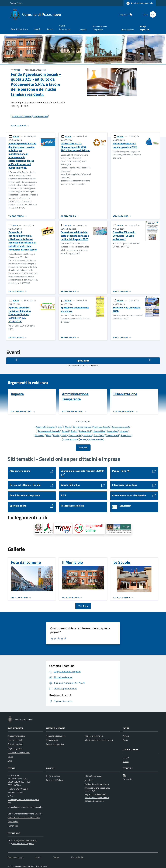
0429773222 (22, 789)
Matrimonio (39, 435)
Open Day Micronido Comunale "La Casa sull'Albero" (124, 236)
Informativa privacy (93, 776)
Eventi (126, 762)
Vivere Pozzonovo (65, 27)
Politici (11, 757)
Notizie (126, 736)
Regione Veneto (16, 3)
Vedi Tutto (83, 606)
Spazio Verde (99, 435)
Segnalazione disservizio (95, 794)
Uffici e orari (13, 822)
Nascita (56, 435)
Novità (37, 29)
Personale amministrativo (19, 752)
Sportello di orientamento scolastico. (75, 309)
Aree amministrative (17, 736)
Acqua (60, 427)
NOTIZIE (17, 70)
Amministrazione (19, 29)
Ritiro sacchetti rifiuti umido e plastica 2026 (125, 145)
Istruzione (124, 431)
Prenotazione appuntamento (97, 798)
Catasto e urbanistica (55, 744)
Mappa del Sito (78, 857)
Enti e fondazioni (15, 744)
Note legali (89, 780)
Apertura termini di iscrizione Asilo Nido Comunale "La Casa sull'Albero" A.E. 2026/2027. (20, 314)
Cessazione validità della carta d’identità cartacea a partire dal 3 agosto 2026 (75, 236)
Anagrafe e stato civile (56, 736)
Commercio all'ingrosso (82, 427)
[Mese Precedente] (16, 360)
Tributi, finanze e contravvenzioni (99, 740)
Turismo (83, 439)
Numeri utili (13, 826)
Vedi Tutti (83, 448)
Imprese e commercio (94, 736)
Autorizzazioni (52, 740)
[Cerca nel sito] (152, 14)
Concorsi (65, 431)
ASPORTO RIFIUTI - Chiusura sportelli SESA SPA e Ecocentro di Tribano (75, 147)
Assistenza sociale (96, 439)
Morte (49, 435)
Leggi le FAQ (90, 791)
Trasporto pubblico (70, 439)
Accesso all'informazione (46, 427)
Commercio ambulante (121, 427)
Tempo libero (126, 435)
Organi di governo (15, 748)
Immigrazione (112, 431)
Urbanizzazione (127, 30)
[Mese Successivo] (150, 360)
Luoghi (126, 757)
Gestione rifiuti (85, 431)
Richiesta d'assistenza (94, 801)
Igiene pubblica (99, 431)
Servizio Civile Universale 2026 (127, 309)
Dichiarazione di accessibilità (97, 784)
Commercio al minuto (102, 427)
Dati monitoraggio (15, 857)
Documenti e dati (15, 740)
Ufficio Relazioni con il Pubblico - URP (24, 817)
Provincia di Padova (54, 780)
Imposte (83, 30)
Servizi (50, 29)
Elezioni (74, 431)
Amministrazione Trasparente (100, 28)
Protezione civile (75, 435)
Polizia (64, 435)
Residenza (88, 435)
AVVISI (15, 225)
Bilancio (68, 427)
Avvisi (125, 740)
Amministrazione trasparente (97, 788)
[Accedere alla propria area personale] (140, 3)
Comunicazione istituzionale (49, 431)
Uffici (10, 761)
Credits (56, 857)
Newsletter (128, 779)
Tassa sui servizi (112, 435)
